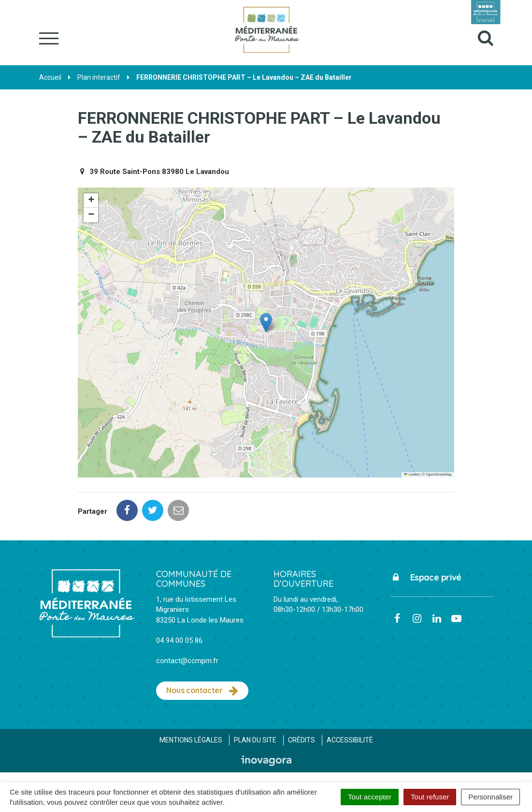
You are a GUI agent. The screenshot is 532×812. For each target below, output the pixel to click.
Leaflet (412, 474)
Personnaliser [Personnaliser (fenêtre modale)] (490, 797)
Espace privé (426, 577)
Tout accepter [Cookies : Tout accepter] (370, 797)
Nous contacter (202, 691)
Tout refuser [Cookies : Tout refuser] (430, 797)
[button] (266, 323)
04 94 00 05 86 (179, 640)
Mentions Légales (191, 740)
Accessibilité (350, 740)
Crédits (302, 740)
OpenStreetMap (439, 474)
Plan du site (255, 740)
